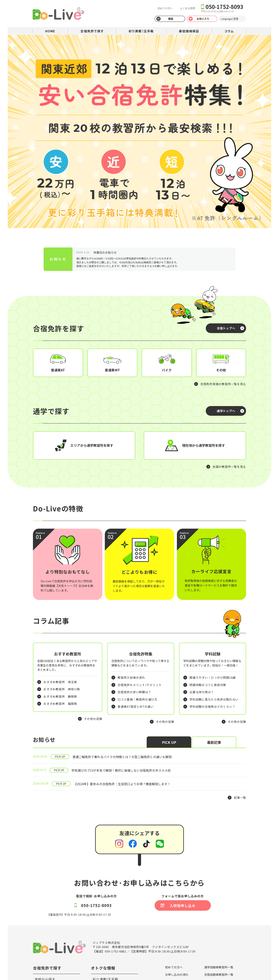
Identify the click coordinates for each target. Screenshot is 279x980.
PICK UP (169, 666)
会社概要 (210, 942)
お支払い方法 (213, 906)
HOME (50, 31)
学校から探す (45, 903)
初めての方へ (165, 8)
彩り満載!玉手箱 (105, 903)
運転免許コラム (105, 916)
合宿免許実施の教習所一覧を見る (223, 280)
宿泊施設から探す (49, 916)
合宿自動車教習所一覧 (219, 898)
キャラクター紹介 (216, 935)
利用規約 (171, 927)
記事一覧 (240, 722)
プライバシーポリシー (45, 962)
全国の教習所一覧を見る (229, 362)
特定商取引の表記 (177, 935)
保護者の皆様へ (175, 942)
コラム (229, 31)
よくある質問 (187, 8)
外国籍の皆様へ (214, 927)
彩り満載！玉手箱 (141, 31)
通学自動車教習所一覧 (219, 891)
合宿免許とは (174, 906)
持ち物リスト (213, 913)
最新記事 (214, 666)
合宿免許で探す (92, 31)
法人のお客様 (103, 923)
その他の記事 (93, 643)
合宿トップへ (226, 224)
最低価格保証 (189, 31)
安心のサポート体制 (178, 913)
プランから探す (47, 910)
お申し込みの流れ (177, 898)
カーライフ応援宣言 (217, 920)
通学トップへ (226, 307)
